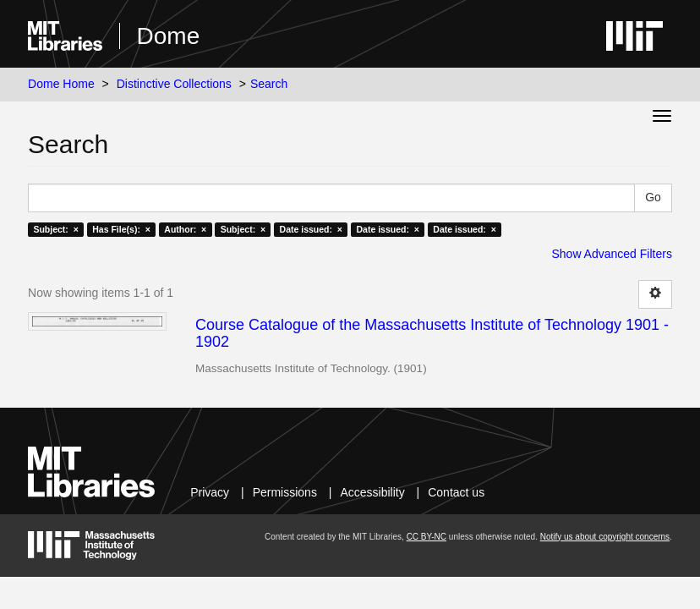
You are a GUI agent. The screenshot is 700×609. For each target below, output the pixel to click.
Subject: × (55, 229)
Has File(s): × (121, 229)
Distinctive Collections (174, 84)
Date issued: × (311, 229)
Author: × (185, 229)
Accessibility (372, 492)
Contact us (456, 492)
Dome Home (61, 84)
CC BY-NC (427, 537)
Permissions (285, 492)
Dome (169, 36)
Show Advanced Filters (611, 254)
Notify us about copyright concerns (605, 537)
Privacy (210, 492)
